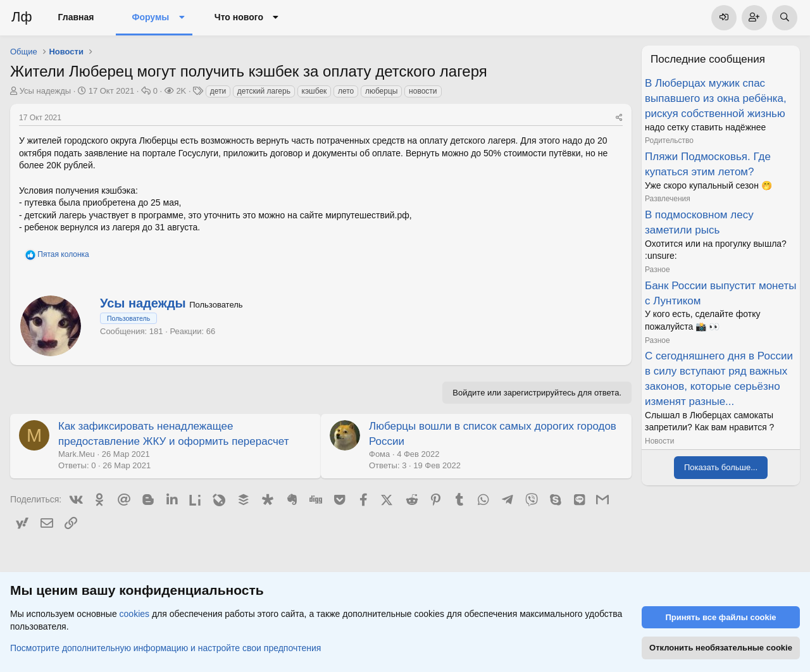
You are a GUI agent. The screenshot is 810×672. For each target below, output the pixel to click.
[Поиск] (785, 18)
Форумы (150, 17)
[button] (181, 18)
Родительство (669, 140)
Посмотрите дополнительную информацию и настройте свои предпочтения (165, 647)
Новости (659, 441)
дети (218, 91)
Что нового (239, 17)
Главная (76, 17)
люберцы (382, 91)
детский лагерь (264, 91)
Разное (657, 270)
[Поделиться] (619, 118)
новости (423, 91)
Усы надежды (46, 91)
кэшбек (315, 91)
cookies (134, 614)
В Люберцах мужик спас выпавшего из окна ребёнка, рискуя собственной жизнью (716, 98)
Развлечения (668, 199)
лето (346, 91)
